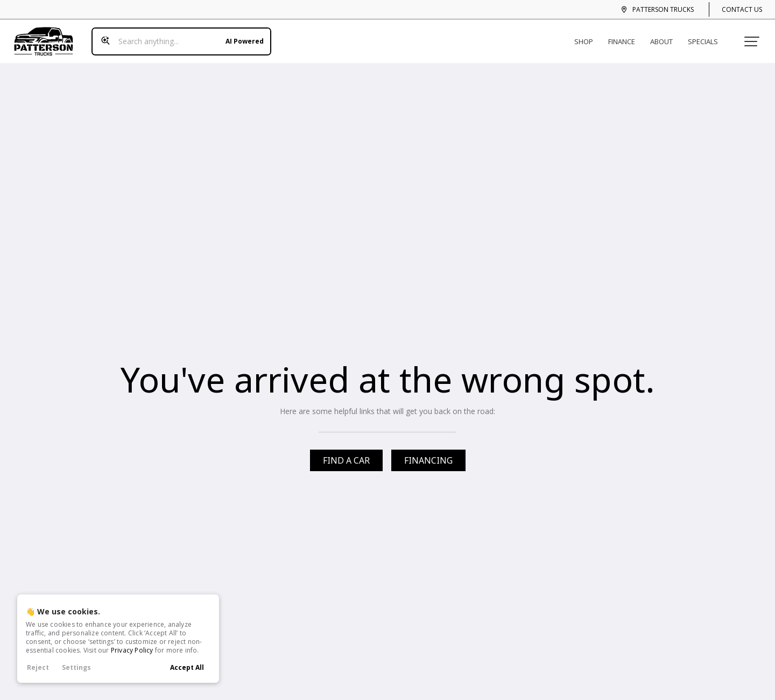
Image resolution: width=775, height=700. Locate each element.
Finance (626, 37)
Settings (76, 667)
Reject (38, 667)
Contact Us (742, 9)
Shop (588, 37)
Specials (707, 37)
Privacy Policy (132, 650)
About (666, 37)
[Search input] (177, 37)
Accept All (187, 667)
